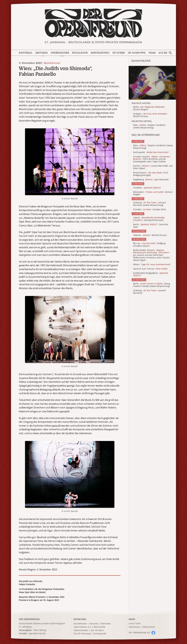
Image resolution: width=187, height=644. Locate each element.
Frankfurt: (147, 188)
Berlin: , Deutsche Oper (151, 226)
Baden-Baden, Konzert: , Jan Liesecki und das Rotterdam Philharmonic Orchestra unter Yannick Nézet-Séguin (151, 255)
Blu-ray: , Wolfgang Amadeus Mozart (149, 245)
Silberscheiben (81, 630)
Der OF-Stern (97, 630)
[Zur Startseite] (93, 23)
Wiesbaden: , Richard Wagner (153, 193)
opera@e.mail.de (37, 633)
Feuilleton (80, 53)
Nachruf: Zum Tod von (151, 269)
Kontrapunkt (100, 53)
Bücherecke (99, 627)
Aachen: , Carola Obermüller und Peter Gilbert (153, 167)
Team (152, 53)
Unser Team (135, 623)
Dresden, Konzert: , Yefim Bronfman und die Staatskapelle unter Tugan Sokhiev (152, 159)
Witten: (152, 265)
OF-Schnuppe (137, 53)
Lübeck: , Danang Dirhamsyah (149, 219)
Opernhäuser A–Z (82, 627)
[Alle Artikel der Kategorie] (152, 83)
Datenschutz (149, 627)
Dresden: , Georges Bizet (150, 209)
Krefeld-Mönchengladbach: (151, 274)
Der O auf (139, 632)
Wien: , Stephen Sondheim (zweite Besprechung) (153, 147)
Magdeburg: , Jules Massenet (151, 180)
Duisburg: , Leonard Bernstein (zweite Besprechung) (149, 204)
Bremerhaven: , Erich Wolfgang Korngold (151, 174)
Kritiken (42, 53)
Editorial (26, 53)
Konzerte (94, 624)
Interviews (106, 624)
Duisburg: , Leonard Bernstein (149, 292)
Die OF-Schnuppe (82, 634)
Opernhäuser (60, 53)
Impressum (134, 627)
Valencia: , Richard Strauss (150, 235)
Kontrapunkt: (151, 152)
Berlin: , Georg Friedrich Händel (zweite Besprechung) (151, 285)
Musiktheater (52, 63)
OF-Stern (119, 53)
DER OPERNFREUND (29, 619)
